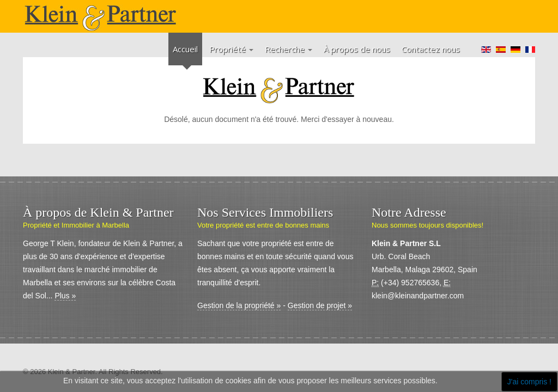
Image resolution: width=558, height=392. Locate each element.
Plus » (65, 296)
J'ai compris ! (529, 382)
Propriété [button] (231, 49)
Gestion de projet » (320, 305)
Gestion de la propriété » (239, 305)
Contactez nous (431, 49)
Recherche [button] (289, 49)
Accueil (185, 49)
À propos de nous (357, 49)
